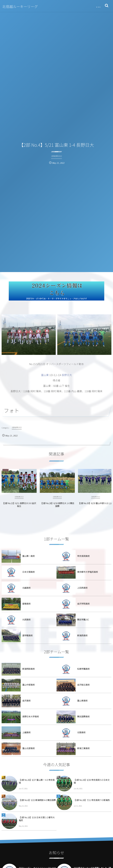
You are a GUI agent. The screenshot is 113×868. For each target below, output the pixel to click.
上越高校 (26, 732)
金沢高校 (26, 701)
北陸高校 (81, 732)
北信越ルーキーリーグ (20, 7)
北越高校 (26, 588)
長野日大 (67, 375)
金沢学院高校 (83, 604)
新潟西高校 (82, 635)
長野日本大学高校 (31, 716)
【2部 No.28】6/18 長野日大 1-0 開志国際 (57, 507)
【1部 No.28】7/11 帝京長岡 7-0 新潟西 (92, 800)
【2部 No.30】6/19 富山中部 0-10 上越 (95, 506)
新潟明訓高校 (28, 669)
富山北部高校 (28, 748)
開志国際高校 (83, 716)
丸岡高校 (26, 620)
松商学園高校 (83, 669)
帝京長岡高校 (83, 556)
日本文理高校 (28, 572)
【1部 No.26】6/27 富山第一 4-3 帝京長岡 (37, 781)
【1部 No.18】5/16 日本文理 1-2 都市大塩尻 (37, 819)
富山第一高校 (28, 556)
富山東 (45, 375)
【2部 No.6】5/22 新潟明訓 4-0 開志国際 (37, 800)
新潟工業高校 (83, 748)
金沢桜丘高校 (83, 685)
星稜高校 (26, 604)
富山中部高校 (28, 685)
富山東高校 (82, 701)
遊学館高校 (27, 635)
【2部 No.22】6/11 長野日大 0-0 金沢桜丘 (19, 507)
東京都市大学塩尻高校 (88, 572)
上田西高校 (82, 588)
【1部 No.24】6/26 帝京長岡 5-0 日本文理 (92, 781)
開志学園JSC (83, 620)
